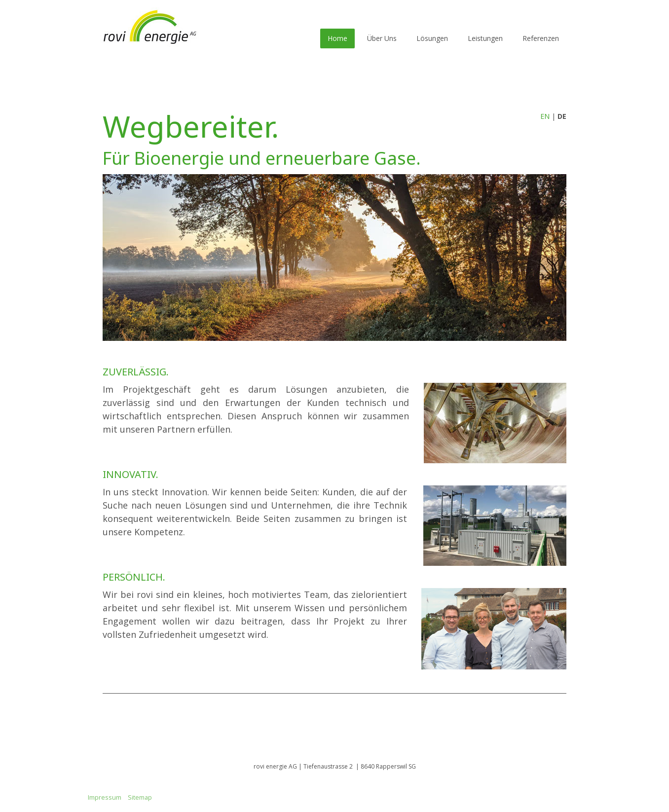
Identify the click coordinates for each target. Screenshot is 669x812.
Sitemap (140, 797)
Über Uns (382, 38)
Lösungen (432, 38)
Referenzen (541, 38)
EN (545, 116)
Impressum (105, 797)
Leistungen (485, 38)
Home (337, 38)
